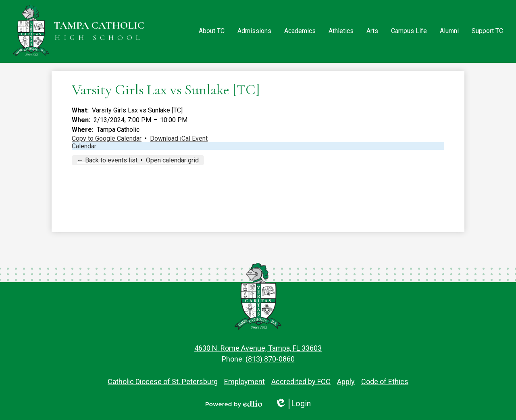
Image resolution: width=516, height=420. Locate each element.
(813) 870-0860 (270, 359)
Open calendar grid (172, 160)
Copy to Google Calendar (107, 138)
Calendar (84, 146)
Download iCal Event (179, 138)
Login (293, 404)
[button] (212, 31)
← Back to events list (107, 160)
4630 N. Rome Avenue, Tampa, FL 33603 (258, 348)
